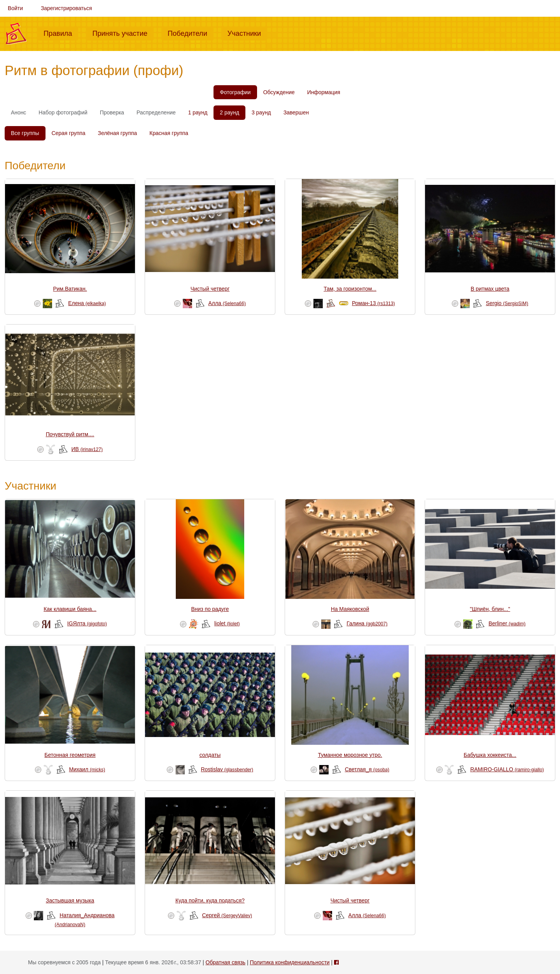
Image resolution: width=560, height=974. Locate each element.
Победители (191, 33)
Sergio (507, 303)
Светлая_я (367, 769)
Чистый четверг (210, 289)
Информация (324, 92)
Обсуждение (279, 92)
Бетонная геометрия (70, 755)
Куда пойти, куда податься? (210, 900)
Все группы (25, 133)
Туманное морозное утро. (350, 755)
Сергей (227, 915)
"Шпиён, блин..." (490, 609)
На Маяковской (350, 609)
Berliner (507, 623)
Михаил (87, 769)
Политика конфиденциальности (290, 962)
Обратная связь (226, 962)
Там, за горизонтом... (350, 289)
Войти (15, 8)
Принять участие (123, 33)
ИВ (87, 449)
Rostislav (227, 769)
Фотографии (235, 92)
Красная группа (169, 133)
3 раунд (261, 112)
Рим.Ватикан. (70, 289)
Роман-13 (374, 303)
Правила (61, 33)
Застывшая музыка (70, 900)
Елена (87, 303)
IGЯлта (87, 623)
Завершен (296, 112)
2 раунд (229, 112)
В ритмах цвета (490, 289)
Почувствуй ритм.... (70, 434)
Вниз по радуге (210, 609)
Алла (227, 303)
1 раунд (198, 112)
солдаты (210, 755)
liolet (227, 623)
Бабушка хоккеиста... (490, 755)
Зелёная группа (118, 133)
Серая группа (69, 133)
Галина (367, 623)
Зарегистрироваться (66, 8)
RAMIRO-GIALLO (507, 769)
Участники (247, 33)
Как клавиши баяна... (70, 609)
